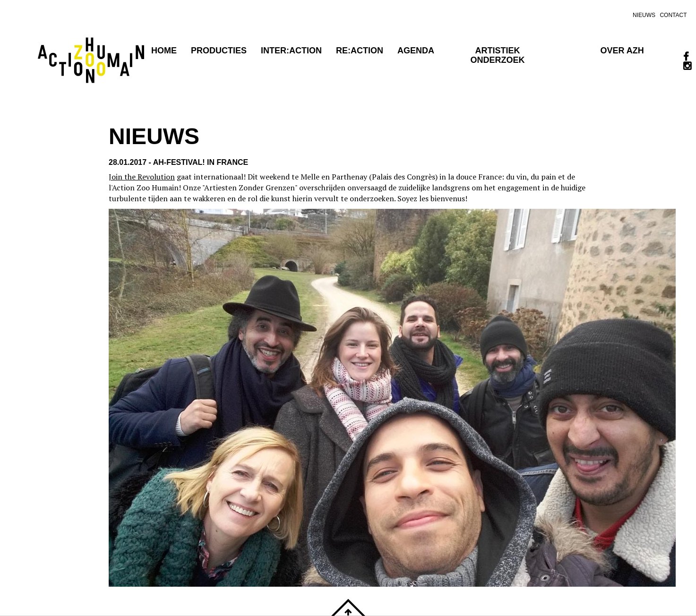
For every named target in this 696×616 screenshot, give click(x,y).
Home (164, 51)
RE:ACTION (360, 51)
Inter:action (291, 51)
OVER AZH (622, 51)
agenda (416, 51)
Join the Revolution (142, 177)
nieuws (644, 15)
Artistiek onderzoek (498, 55)
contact (673, 15)
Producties (219, 51)
